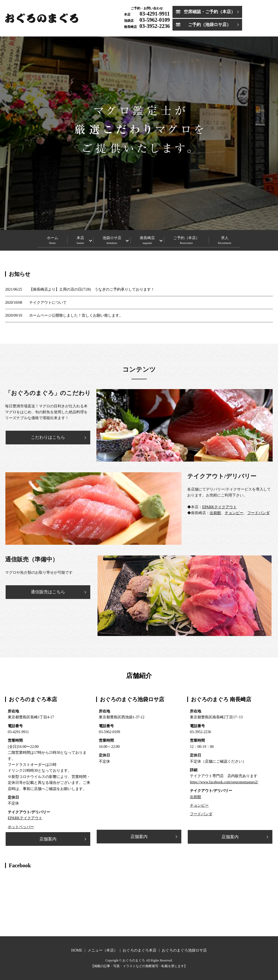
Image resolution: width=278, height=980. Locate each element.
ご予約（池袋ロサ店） (209, 25)
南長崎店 (150, 239)
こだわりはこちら (48, 437)
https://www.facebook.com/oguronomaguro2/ (224, 782)
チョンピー (234, 513)
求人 (238, 239)
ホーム (39, 239)
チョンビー (199, 805)
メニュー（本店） (103, 950)
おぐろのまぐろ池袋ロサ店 (184, 950)
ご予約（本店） (195, 239)
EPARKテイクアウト (219, 507)
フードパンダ (258, 513)
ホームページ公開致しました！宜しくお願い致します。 (76, 315)
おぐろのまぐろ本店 (140, 950)
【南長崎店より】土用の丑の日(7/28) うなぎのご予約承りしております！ (92, 289)
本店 (72, 239)
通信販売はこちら (48, 592)
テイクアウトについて (48, 303)
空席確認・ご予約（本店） (209, 12)
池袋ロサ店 (109, 239)
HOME (77, 950)
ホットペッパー (21, 827)
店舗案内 (48, 839)
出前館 (215, 513)
